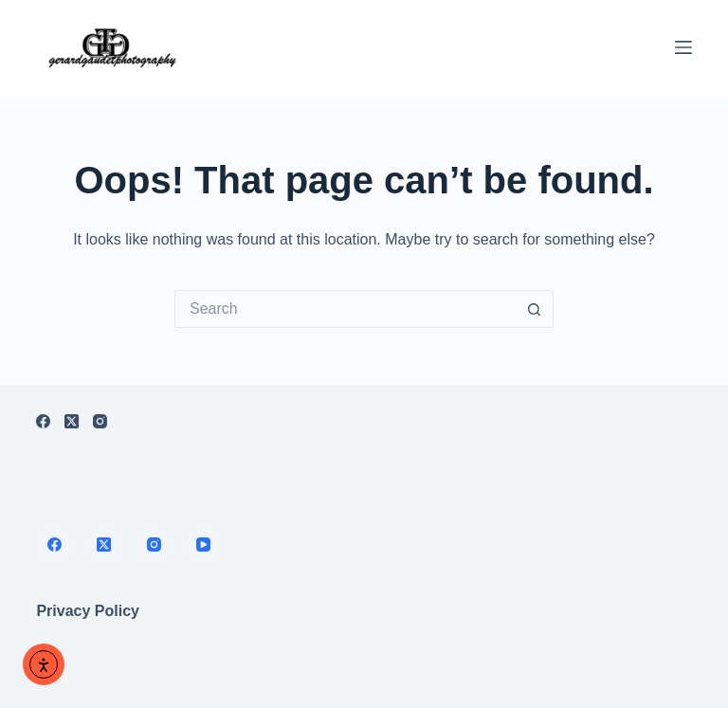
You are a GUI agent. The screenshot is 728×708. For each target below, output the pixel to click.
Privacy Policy (88, 611)
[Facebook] (43, 421)
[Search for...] (345, 309)
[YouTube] (204, 545)
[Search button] (535, 309)
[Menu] (683, 47)
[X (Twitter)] (72, 421)
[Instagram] (100, 421)
